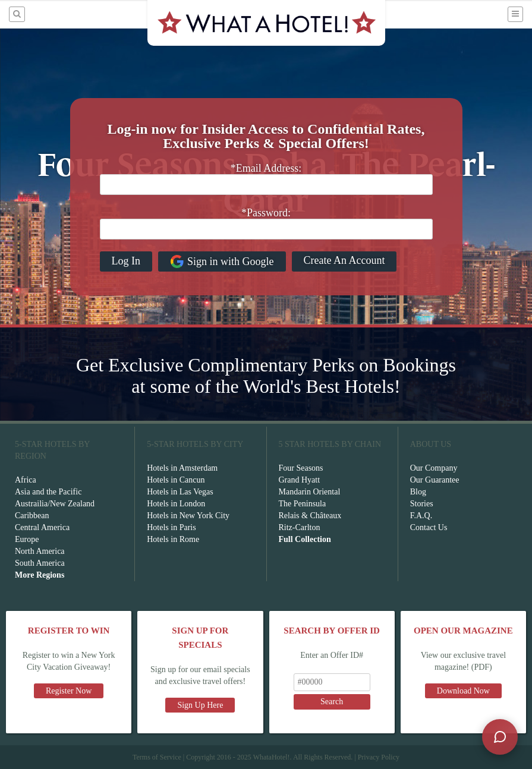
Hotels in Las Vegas (180, 492)
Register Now (69, 691)
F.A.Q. (421, 516)
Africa (26, 480)
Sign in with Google (222, 261)
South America (40, 563)
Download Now (463, 691)
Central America (42, 527)
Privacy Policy (379, 757)
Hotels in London (176, 504)
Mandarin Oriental (310, 492)
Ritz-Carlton (300, 527)
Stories (422, 504)
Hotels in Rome (173, 539)
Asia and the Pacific (48, 492)
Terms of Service (157, 757)
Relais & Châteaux (310, 516)
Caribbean (32, 516)
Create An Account (344, 260)
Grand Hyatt (300, 480)
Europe (27, 539)
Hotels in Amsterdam (182, 468)
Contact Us (429, 527)
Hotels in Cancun (176, 480)
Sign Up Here (200, 705)
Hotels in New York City (188, 516)
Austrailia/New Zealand (55, 504)
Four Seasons (301, 468)
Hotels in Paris (171, 527)
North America (40, 551)
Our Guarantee (435, 480)
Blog (418, 492)
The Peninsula (303, 504)
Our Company (434, 468)
